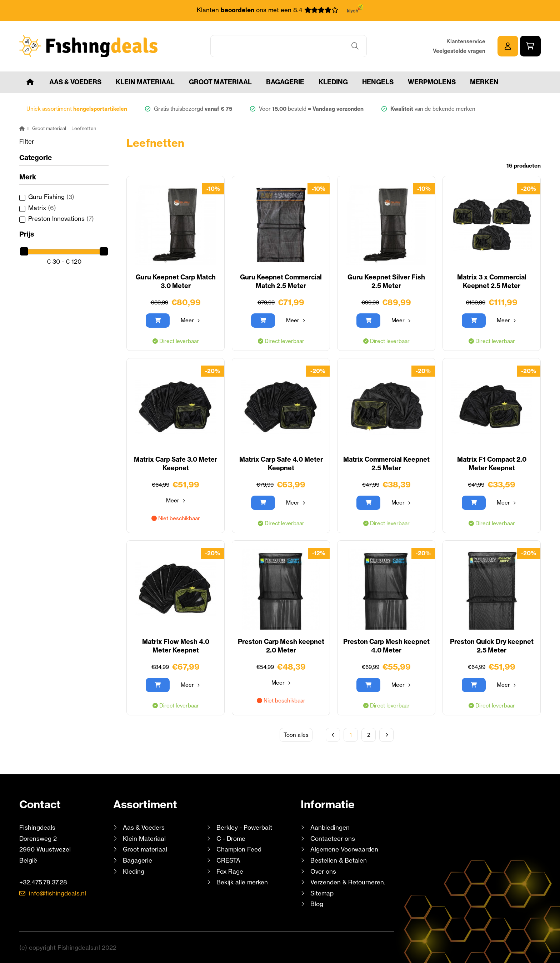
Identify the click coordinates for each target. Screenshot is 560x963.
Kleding (333, 82)
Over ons (323, 871)
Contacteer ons (333, 838)
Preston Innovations (61, 219)
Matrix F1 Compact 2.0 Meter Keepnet (492, 463)
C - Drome (231, 838)
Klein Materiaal (145, 82)
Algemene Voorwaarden (344, 849)
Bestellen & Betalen (339, 860)
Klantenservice (466, 41)
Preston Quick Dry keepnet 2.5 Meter (492, 646)
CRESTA (228, 860)
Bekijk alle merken (242, 882)
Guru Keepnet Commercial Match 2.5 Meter (281, 281)
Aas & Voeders (75, 82)
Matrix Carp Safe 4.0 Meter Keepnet (281, 463)
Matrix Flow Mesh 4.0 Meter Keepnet (176, 646)
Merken (484, 82)
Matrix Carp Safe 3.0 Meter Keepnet (176, 463)
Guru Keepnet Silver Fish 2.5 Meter (386, 281)
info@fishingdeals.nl (57, 893)
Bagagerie (285, 82)
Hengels (378, 82)
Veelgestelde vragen (459, 51)
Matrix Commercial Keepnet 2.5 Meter (386, 463)
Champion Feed (239, 849)
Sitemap (322, 893)
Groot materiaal (220, 82)
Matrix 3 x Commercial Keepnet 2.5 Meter (492, 281)
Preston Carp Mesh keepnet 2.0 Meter (281, 646)
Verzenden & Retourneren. (348, 882)
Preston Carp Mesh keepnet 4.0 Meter (386, 646)
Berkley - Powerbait (244, 827)
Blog (316, 904)
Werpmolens (432, 82)
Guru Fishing (51, 197)
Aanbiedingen (330, 827)
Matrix (42, 208)
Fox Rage (230, 871)
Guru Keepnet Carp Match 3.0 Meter (176, 281)
